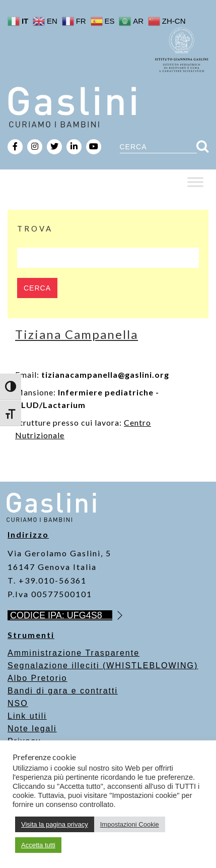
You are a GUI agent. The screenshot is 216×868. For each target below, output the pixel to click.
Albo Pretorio (38, 678)
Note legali (32, 729)
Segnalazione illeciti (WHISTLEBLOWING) (103, 666)
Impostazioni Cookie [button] (130, 824)
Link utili (27, 716)
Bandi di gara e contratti (63, 691)
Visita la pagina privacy (55, 824)
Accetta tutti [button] (38, 845)
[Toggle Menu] (195, 182)
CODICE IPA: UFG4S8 (61, 615)
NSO (18, 703)
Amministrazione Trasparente (74, 653)
